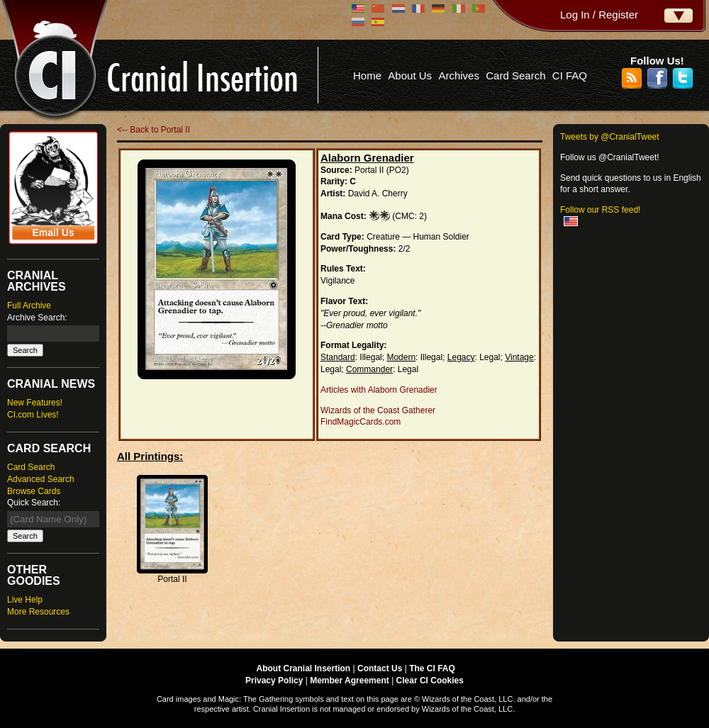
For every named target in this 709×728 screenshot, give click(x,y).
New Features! (35, 403)
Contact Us (380, 668)
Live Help (25, 600)
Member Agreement (350, 681)
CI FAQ (570, 75)
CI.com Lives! (33, 415)
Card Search (515, 75)
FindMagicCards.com (361, 422)
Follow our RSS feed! (600, 210)
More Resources (38, 612)
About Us (410, 75)
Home (367, 75)
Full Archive (29, 306)
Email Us (53, 233)
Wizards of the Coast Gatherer (378, 410)
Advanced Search (41, 479)
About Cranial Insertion (304, 668)
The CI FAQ (432, 668)
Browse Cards (34, 491)
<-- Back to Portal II (153, 130)
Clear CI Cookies (430, 681)
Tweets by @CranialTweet (610, 137)
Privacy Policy (274, 681)
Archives (459, 75)
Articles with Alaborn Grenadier (379, 390)
